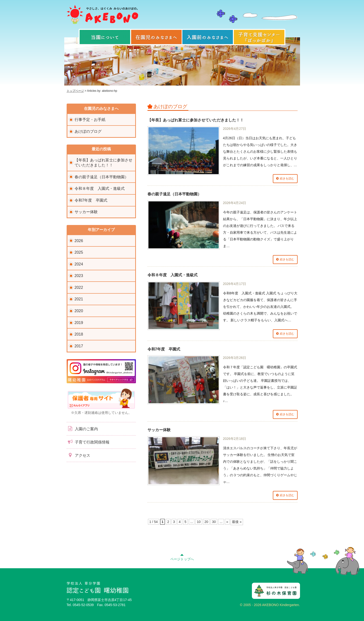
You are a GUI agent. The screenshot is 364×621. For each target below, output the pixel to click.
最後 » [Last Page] (237, 522)
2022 (79, 287)
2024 (79, 264)
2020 (79, 311)
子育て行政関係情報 (88, 442)
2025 (79, 252)
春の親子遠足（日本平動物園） (174, 194)
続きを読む (287, 178)
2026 (79, 241)
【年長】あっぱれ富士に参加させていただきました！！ (196, 120)
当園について (105, 37)
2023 (79, 276)
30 (214, 522)
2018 (79, 334)
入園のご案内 (82, 429)
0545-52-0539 (83, 605)
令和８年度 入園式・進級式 (172, 275)
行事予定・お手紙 (90, 120)
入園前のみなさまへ (208, 37)
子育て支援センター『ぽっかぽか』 (259, 37)
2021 (79, 299)
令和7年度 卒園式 (164, 349)
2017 (79, 346)
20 (206, 522)
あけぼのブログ (88, 131)
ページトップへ (182, 556)
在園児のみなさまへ (156, 37)
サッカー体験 (159, 430)
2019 (79, 323)
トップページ (75, 91)
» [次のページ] (227, 522)
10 (199, 522)
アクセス (78, 455)
